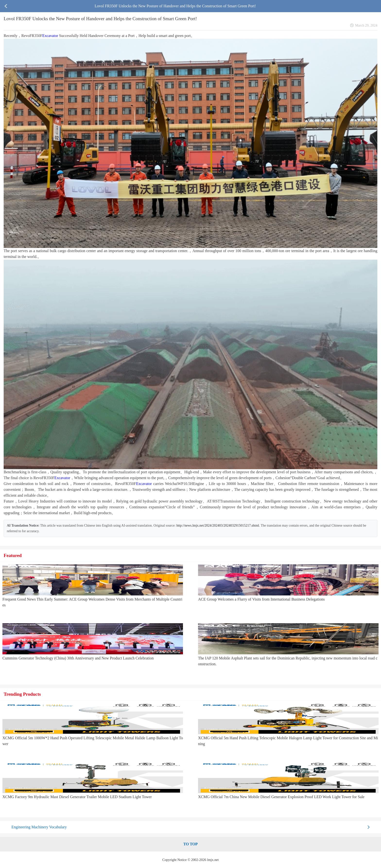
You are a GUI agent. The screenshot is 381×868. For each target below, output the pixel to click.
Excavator (50, 36)
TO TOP (190, 844)
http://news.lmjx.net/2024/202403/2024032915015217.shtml (218, 525)
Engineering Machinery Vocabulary (39, 827)
